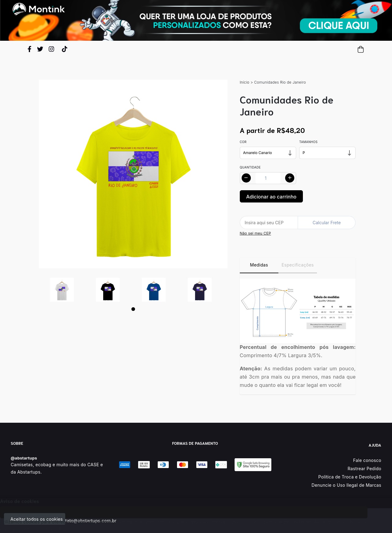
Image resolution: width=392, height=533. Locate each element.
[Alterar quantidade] (268, 178)
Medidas (259, 265)
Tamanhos (308, 142)
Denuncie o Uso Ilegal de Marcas (346, 485)
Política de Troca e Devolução (350, 477)
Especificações (298, 265)
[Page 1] (133, 309)
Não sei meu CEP (255, 233)
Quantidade (250, 167)
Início (245, 82)
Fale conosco (367, 460)
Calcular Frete (327, 223)
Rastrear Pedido (364, 469)
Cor (243, 142)
